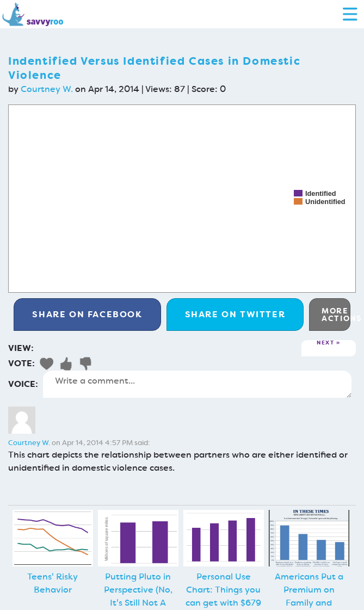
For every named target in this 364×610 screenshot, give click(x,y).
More (336, 315)
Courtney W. (47, 89)
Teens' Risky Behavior (53, 583)
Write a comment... (197, 384)
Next (325, 343)
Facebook (87, 314)
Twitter (235, 314)
